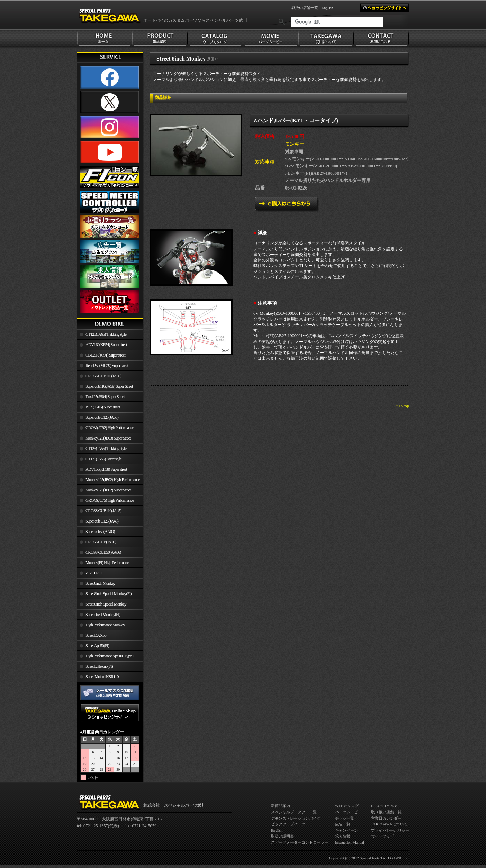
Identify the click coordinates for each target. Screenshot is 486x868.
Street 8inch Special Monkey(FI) (109, 594)
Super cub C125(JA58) (102, 417)
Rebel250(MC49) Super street (107, 366)
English (327, 8)
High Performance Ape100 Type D (110, 656)
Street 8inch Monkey (100, 583)
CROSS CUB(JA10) (101, 542)
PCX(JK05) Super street (103, 407)
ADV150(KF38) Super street (106, 469)
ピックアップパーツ (288, 824)
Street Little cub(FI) (99, 666)
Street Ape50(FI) (97, 646)
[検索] (337, 22)
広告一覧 (343, 824)
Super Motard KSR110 (102, 677)
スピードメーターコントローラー (300, 842)
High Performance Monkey (105, 625)
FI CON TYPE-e (384, 806)
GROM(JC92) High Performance (110, 428)
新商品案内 (281, 806)
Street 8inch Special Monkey (106, 604)
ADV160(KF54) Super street (106, 345)
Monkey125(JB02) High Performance (113, 480)
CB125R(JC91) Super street (105, 355)
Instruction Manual (350, 842)
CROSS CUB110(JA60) (103, 376)
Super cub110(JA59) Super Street (109, 386)
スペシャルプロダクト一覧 (294, 812)
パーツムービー (348, 812)
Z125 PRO (93, 573)
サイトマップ (382, 836)
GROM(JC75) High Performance (110, 500)
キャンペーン (346, 830)
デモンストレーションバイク (296, 818)
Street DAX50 (96, 635)
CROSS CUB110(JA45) (103, 511)
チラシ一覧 (345, 818)
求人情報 (343, 836)
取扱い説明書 (282, 836)
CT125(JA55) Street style (103, 459)
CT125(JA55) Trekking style (106, 449)
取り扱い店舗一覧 (386, 812)
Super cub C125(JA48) (102, 521)
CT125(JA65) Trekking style (106, 334)
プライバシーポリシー (390, 830)
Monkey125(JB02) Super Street (108, 490)
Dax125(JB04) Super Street (105, 397)
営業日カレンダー (386, 818)
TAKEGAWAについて (389, 824)
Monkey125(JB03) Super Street (108, 438)
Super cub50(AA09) (100, 532)
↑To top (403, 406)
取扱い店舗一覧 (305, 8)
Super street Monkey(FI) (103, 615)
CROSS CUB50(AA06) (103, 552)
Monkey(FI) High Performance (108, 563)
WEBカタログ (347, 806)
